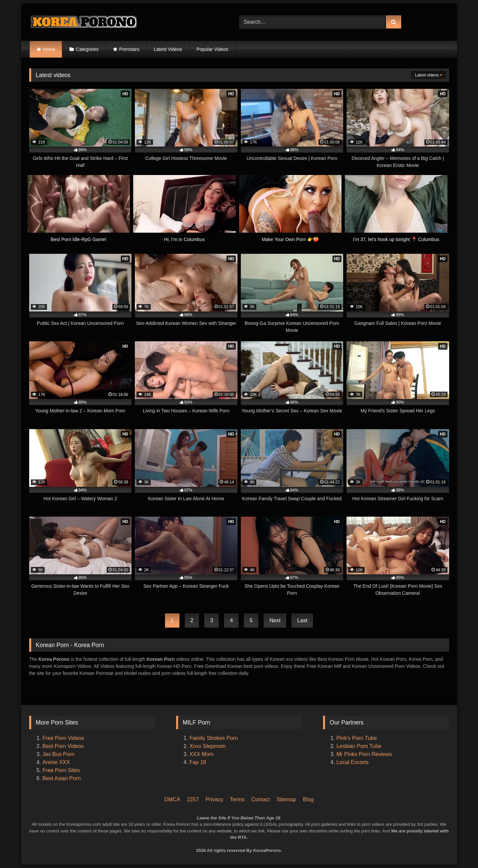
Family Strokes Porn (214, 738)
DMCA (172, 799)
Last (302, 620)
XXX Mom (202, 754)
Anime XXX (56, 762)
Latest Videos (168, 49)
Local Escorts (353, 762)
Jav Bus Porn (59, 754)
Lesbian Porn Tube (359, 746)
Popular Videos (213, 49)
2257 (193, 799)
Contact (260, 799)
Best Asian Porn (62, 778)
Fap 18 (198, 762)
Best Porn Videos (63, 746)
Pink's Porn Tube (357, 738)
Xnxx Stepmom (208, 746)
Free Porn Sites (61, 770)
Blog (308, 799)
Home (49, 49)
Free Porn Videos (63, 738)
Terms (237, 799)
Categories (87, 49)
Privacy (214, 799)
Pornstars (129, 49)
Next (275, 620)
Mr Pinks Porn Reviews (365, 754)
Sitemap (286, 799)
